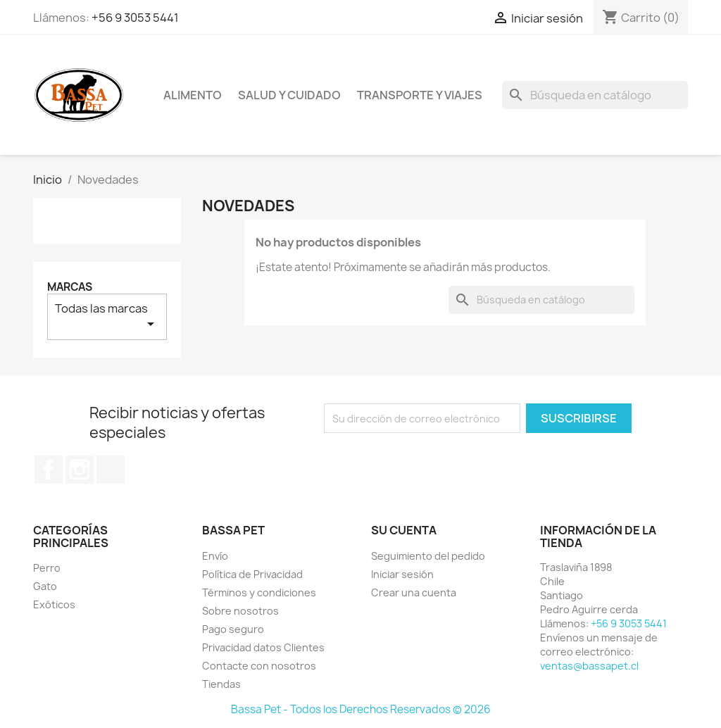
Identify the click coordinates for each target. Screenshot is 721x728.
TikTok (111, 470)
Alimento (193, 95)
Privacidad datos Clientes (263, 647)
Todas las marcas (107, 316)
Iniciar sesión (402, 574)
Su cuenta (404, 530)
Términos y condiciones (259, 592)
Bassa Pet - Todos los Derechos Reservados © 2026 (361, 709)
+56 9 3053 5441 (135, 18)
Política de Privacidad (252, 574)
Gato (45, 586)
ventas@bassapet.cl (589, 666)
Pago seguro (233, 629)
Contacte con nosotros (259, 666)
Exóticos (54, 604)
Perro (47, 568)
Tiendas (221, 684)
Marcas (70, 287)
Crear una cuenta (414, 592)
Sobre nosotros (240, 611)
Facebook (49, 470)
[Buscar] (595, 95)
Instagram (80, 470)
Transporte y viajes (420, 95)
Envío (215, 556)
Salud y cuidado (289, 95)
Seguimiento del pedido (428, 556)
